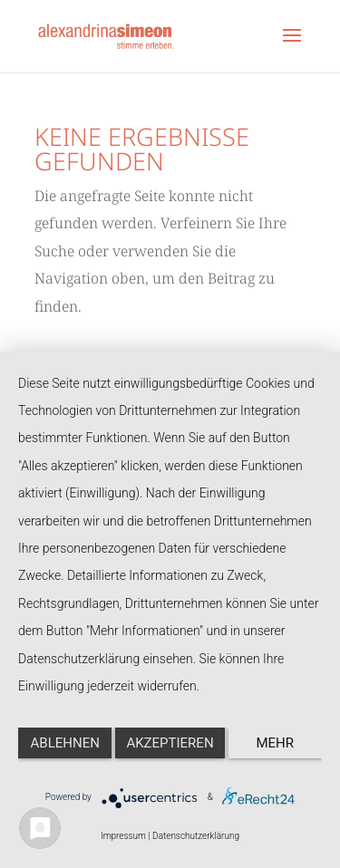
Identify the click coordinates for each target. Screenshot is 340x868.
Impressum (123, 836)
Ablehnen (65, 743)
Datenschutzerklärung (196, 836)
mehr (276, 743)
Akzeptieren (170, 743)
